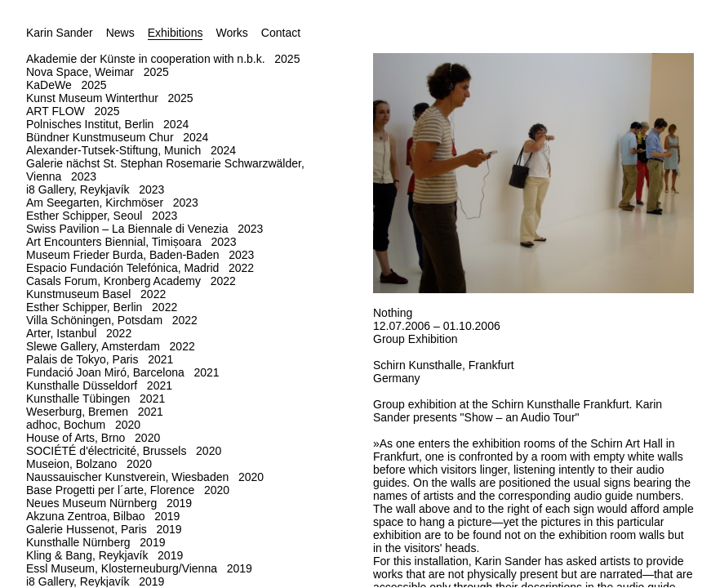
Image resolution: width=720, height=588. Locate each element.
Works (231, 33)
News (120, 33)
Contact (281, 33)
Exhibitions (176, 33)
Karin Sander (60, 33)
